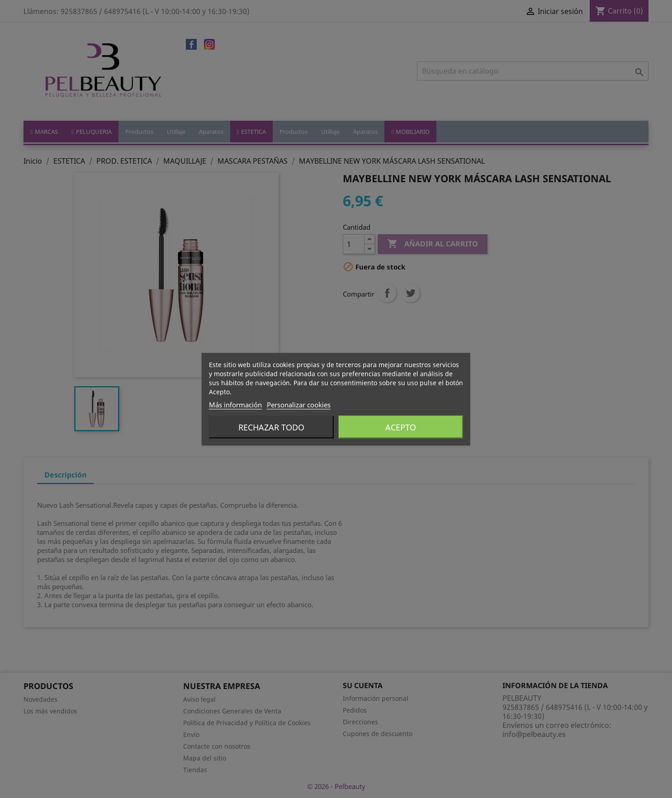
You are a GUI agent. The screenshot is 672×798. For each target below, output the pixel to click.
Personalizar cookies (299, 404)
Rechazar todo (271, 427)
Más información (235, 404)
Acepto (401, 427)
